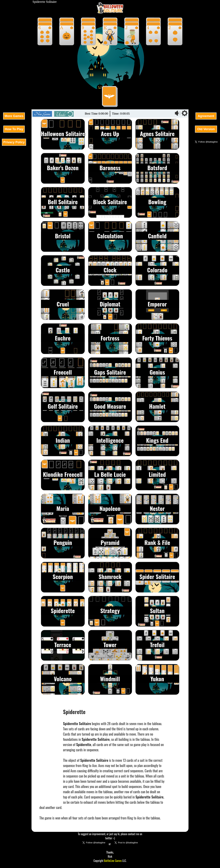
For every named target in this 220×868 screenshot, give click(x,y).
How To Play (14, 129)
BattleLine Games (113, 861)
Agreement (206, 116)
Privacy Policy (14, 142)
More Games (14, 116)
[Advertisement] (14, 52)
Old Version (206, 129)
